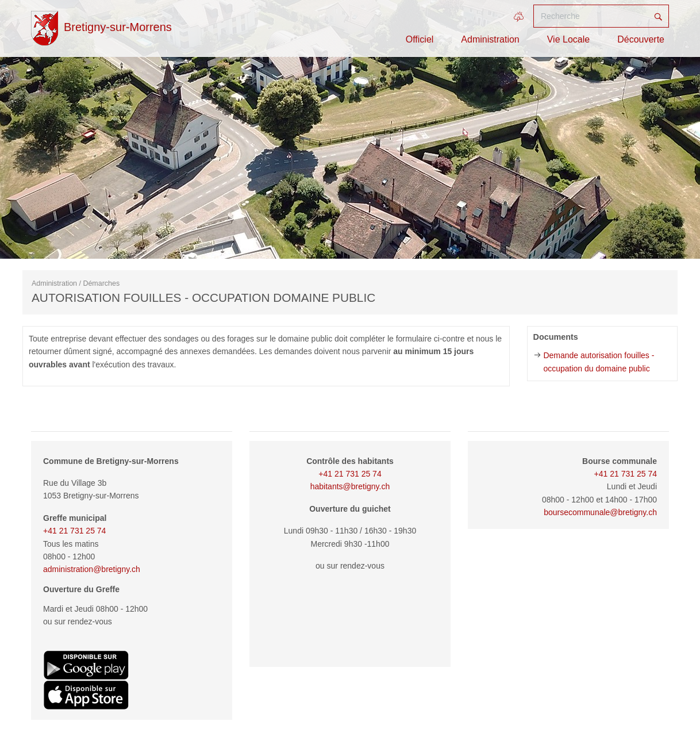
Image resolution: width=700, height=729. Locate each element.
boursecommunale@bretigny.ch (600, 512)
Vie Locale (568, 39)
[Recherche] (591, 16)
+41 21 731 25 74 (74, 531)
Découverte (641, 39)
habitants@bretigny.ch (350, 486)
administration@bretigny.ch (92, 569)
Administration (490, 39)
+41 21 (608, 474)
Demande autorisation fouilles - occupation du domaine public (599, 362)
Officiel (420, 39)
